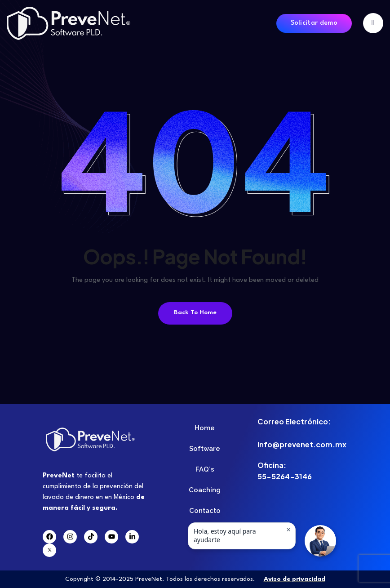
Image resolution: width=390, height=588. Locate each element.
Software (205, 449)
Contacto (205, 511)
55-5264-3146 (285, 476)
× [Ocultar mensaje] (288, 530)
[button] (320, 541)
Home (205, 428)
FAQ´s (205, 469)
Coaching (205, 490)
